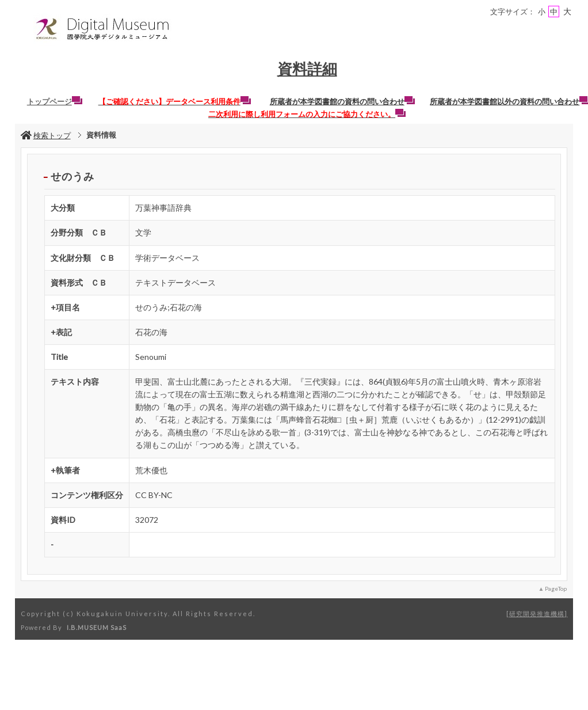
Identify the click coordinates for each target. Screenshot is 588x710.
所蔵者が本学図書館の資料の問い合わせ (342, 101)
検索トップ (46, 135)
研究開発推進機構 (537, 614)
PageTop (556, 588)
